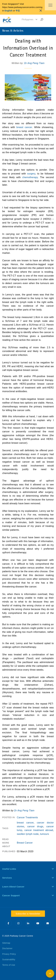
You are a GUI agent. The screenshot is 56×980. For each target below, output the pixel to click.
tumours (45, 834)
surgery (31, 174)
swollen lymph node (28, 834)
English (9, 11)
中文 (18, 11)
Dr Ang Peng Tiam (34, 63)
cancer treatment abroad (39, 830)
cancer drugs (35, 826)
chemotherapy (30, 177)
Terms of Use (9, 965)
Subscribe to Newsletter (28, 914)
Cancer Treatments (27, 817)
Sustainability (9, 959)
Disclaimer (7, 948)
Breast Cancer (25, 843)
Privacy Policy (9, 954)
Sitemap (6, 943)
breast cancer (24, 127)
